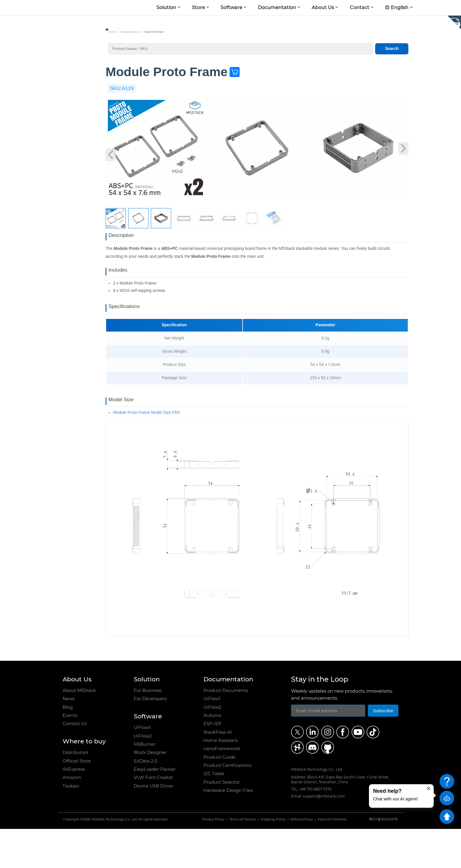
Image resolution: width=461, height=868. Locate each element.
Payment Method (332, 858)
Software (231, 7)
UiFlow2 (143, 775)
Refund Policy (302, 858)
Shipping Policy (273, 858)
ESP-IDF (213, 763)
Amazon (72, 816)
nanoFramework (222, 788)
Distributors (75, 791)
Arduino (212, 754)
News (69, 738)
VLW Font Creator (153, 816)
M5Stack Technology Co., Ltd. (114, 858)
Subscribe (383, 749)
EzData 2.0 (146, 800)
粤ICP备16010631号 (383, 858)
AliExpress (74, 808)
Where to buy (84, 780)
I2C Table (214, 813)
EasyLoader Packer (155, 808)
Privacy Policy (213, 858)
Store (198, 7)
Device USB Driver (154, 825)
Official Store (77, 800)
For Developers (150, 738)
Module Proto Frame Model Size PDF (147, 451)
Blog (68, 746)
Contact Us (75, 763)
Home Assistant (221, 779)
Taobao (71, 825)
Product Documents (226, 729)
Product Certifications (227, 804)
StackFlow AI (218, 771)
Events (70, 754)
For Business (148, 729)
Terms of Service (243, 858)
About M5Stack (79, 729)
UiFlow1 (142, 766)
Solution (166, 7)
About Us (323, 7)
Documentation (277, 7)
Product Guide (219, 796)
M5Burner (145, 783)
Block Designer (150, 791)
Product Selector (222, 821)
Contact (360, 7)
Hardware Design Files (228, 829)
